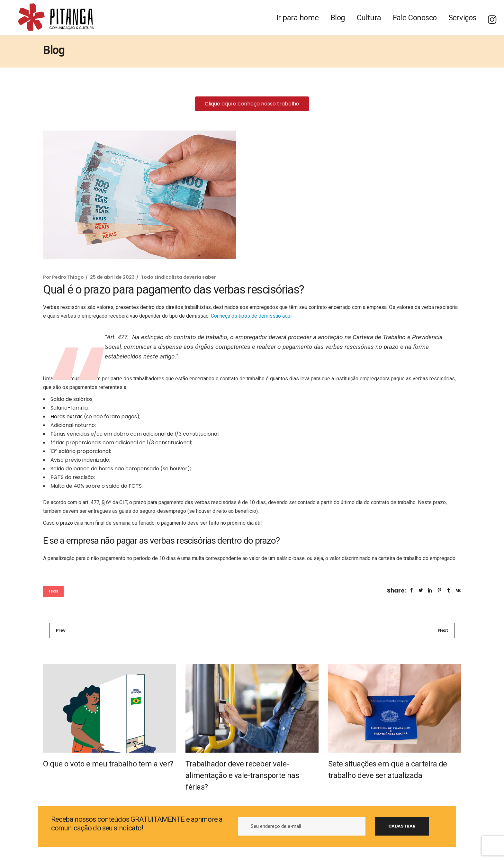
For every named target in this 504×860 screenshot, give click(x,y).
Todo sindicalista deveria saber (178, 277)
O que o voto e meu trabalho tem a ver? (108, 764)
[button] (252, 104)
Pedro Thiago (68, 277)
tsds (53, 591)
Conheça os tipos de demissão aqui (251, 316)
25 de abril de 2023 (112, 277)
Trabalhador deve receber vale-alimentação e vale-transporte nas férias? (242, 775)
